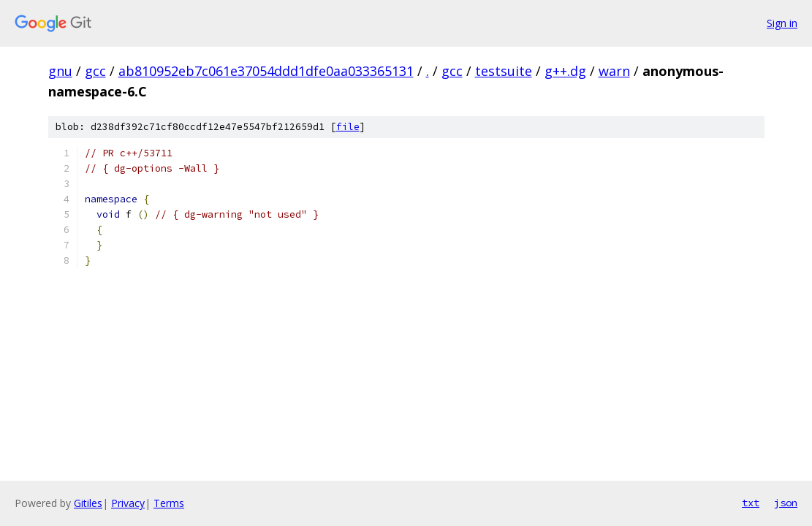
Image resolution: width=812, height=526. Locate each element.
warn (614, 71)
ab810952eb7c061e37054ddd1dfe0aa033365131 (266, 71)
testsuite (504, 71)
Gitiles (88, 503)
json (786, 503)
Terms (169, 503)
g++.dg (565, 71)
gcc (95, 71)
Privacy (128, 503)
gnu (60, 71)
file (348, 127)
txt (751, 503)
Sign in (782, 23)
